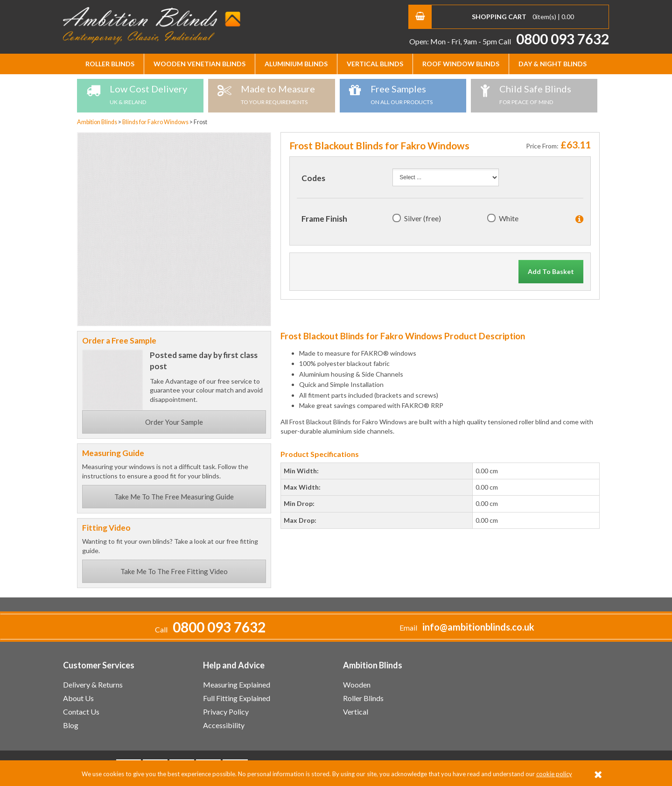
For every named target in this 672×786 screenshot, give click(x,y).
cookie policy (554, 774)
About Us (78, 698)
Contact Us (81, 712)
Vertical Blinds (375, 64)
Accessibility (224, 725)
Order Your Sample (174, 422)
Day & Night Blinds (553, 64)
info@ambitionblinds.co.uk (478, 627)
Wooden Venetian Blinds (199, 64)
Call (554, 41)
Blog (71, 725)
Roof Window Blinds (461, 64)
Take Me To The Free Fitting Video (174, 571)
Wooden (357, 684)
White (509, 218)
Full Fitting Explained (237, 698)
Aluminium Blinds (296, 64)
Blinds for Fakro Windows (156, 122)
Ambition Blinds (152, 26)
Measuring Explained (237, 684)
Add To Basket (551, 271)
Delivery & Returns (93, 684)
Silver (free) (423, 218)
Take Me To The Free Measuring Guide (174, 497)
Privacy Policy (226, 712)
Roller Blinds (110, 64)
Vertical (356, 712)
